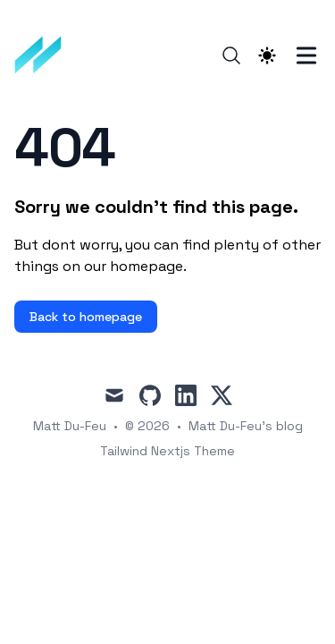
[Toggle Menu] (306, 55)
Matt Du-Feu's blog (246, 426)
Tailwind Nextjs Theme (167, 451)
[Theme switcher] (267, 55)
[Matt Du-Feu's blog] (44, 55)
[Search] (231, 55)
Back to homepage (86, 317)
